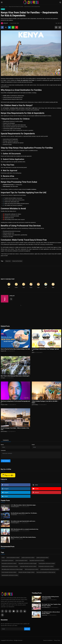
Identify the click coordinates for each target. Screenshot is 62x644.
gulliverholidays (35, 405)
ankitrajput (3, 378)
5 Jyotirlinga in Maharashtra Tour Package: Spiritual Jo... (45, 350)
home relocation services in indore (9, 572)
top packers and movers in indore (37, 560)
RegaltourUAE (3, 351)
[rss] (2, 615)
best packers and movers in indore (9, 563)
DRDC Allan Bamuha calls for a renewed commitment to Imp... (25, 529)
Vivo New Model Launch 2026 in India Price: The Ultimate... (24, 513)
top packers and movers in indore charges (28, 563)
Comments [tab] (6, 440)
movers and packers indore (21, 560)
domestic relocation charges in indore (26, 572)
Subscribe (27, 629)
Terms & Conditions (48, 640)
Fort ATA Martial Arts (46, 607)
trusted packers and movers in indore (47, 563)
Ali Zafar (12, 539)
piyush (33, 352)
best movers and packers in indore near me (46, 572)
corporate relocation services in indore (28, 566)
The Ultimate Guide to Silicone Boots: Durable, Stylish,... (51, 613)
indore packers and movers (8, 560)
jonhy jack (12, 296)
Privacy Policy (57, 640)
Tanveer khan (44, 615)
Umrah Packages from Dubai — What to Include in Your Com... (15, 429)
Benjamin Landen (4, 405)
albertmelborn (45, 600)
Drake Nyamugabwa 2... (15, 507)
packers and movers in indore (28, 558)
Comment (3, 450)
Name (2, 445)
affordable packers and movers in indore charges (12, 569)
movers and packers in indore (13, 558)
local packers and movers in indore (46, 566)
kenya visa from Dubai (17, 261)
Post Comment (6, 461)
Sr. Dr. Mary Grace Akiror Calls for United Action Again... (24, 505)
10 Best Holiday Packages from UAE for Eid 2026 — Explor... (45, 402)
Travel (6, 7)
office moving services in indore (32, 569)
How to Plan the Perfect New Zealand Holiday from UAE (15, 349)
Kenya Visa (8, 261)
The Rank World (14, 515)
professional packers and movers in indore (50, 569)
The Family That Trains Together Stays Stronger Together (51, 605)
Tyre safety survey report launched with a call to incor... (23, 521)
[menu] (2, 2)
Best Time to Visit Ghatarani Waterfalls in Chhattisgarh (15, 376)
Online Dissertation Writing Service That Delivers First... (50, 597)
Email (33, 445)
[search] (60, 2)
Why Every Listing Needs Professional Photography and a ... (15, 402)
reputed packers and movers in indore (10, 575)
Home (2, 7)
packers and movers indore (42, 558)
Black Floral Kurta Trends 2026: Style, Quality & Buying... (24, 537)
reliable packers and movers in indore (10, 566)
